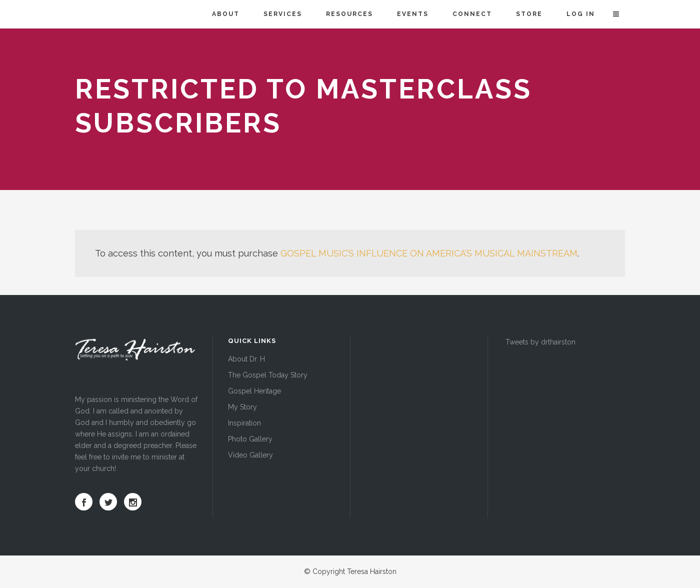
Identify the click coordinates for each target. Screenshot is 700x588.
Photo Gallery (250, 439)
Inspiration (244, 423)
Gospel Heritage (254, 391)
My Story (242, 407)
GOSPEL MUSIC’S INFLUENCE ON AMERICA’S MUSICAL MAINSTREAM (429, 253)
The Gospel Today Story (268, 375)
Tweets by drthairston (540, 342)
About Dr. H (246, 359)
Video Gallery (250, 455)
